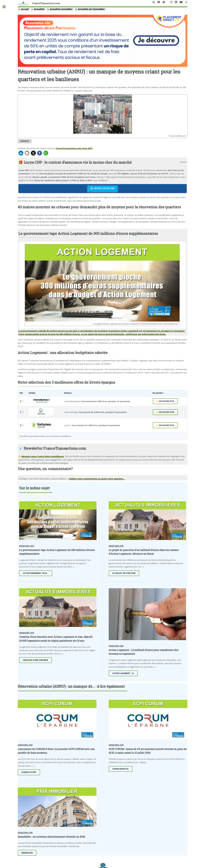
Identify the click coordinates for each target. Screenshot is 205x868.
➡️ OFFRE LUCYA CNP (102, 188)
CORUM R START (29, 772)
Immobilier (25, 141)
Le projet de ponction (124, 573)
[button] (21, 153)
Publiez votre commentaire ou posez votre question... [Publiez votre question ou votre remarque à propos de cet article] (97, 479)
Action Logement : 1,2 (123, 673)
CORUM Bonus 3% (120, 769)
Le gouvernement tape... (36, 573)
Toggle (5, 7)
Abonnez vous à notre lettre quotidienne (43, 456)
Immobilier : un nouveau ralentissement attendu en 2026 (51, 837)
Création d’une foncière (35, 660)
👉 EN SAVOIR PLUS (165, 401)
